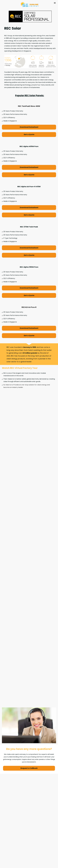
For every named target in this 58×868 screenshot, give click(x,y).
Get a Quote (29, 134)
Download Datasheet (29, 127)
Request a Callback (29, 714)
